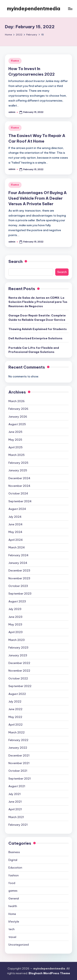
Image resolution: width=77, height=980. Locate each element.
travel (12, 937)
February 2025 (18, 463)
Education (15, 868)
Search (16, 261)
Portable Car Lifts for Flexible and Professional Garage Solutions (34, 350)
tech (11, 929)
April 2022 (16, 725)
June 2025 (15, 432)
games (13, 891)
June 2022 (15, 709)
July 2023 (15, 609)
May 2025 (15, 440)
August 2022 (17, 694)
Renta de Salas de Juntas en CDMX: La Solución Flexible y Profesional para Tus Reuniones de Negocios (38, 302)
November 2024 (19, 486)
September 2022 (20, 686)
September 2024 (20, 501)
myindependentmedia (34, 8)
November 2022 (19, 671)
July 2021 (15, 794)
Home (15, 61)
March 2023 (17, 640)
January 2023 (18, 655)
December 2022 (19, 663)
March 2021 (16, 817)
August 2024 (17, 509)
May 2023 (15, 624)
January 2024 (18, 563)
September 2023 (20, 594)
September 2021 (20, 779)
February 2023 (18, 647)
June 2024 (16, 524)
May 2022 (15, 717)
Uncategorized (19, 945)
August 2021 (17, 786)
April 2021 (15, 809)
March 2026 (17, 401)
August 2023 (17, 601)
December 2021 (19, 755)
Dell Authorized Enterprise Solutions (35, 338)
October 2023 (18, 586)
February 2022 (18, 740)
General (14, 898)
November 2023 (19, 578)
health (13, 906)
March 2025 (17, 455)
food (12, 883)
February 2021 (18, 825)
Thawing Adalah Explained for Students (38, 329)
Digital (13, 860)
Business (14, 852)
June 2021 (15, 802)
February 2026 (18, 409)
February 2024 (18, 555)
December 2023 (19, 570)
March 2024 (17, 547)
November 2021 (19, 763)
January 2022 (18, 748)
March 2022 (17, 732)
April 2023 (16, 632)
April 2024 (16, 540)
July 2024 (15, 517)
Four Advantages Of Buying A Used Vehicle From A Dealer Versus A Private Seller (38, 198)
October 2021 (18, 771)
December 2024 (19, 478)
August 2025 (17, 424)
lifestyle (14, 921)
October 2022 (18, 678)
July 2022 (15, 701)
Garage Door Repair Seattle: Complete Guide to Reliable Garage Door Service (37, 317)
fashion (14, 875)
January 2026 (18, 417)
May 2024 (15, 532)
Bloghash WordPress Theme (49, 973)
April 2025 (16, 447)
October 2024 (18, 493)
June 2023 (15, 617)
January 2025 (18, 470)
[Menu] (70, 9)
